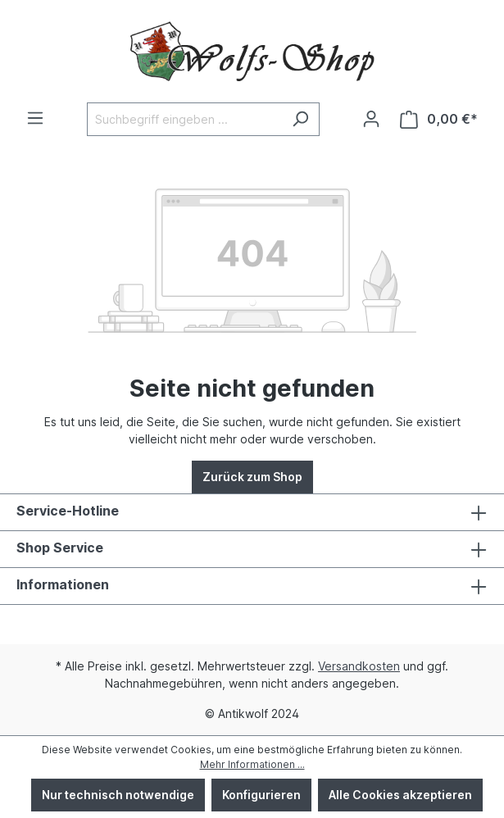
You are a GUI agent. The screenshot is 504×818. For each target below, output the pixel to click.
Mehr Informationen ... (252, 764)
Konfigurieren (261, 795)
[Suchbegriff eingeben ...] (184, 119)
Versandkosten (359, 666)
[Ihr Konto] (371, 119)
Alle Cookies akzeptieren (400, 795)
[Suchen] (300, 119)
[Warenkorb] (439, 119)
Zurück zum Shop (252, 477)
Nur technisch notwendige (118, 795)
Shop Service (60, 548)
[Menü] (35, 118)
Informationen (63, 584)
